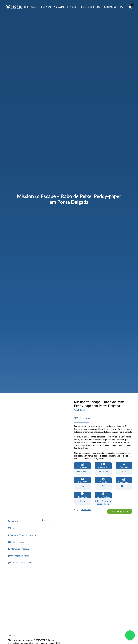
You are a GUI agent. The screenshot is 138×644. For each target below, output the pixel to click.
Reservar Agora (119, 511)
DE (122, 7)
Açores (74, 7)
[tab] (22, 521)
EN (115, 7)
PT (108, 7)
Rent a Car (46, 7)
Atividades (86, 509)
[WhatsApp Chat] (130, 635)
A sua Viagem (61, 7)
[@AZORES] (14, 7)
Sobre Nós (95, 7)
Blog (83, 7)
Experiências (30, 7)
